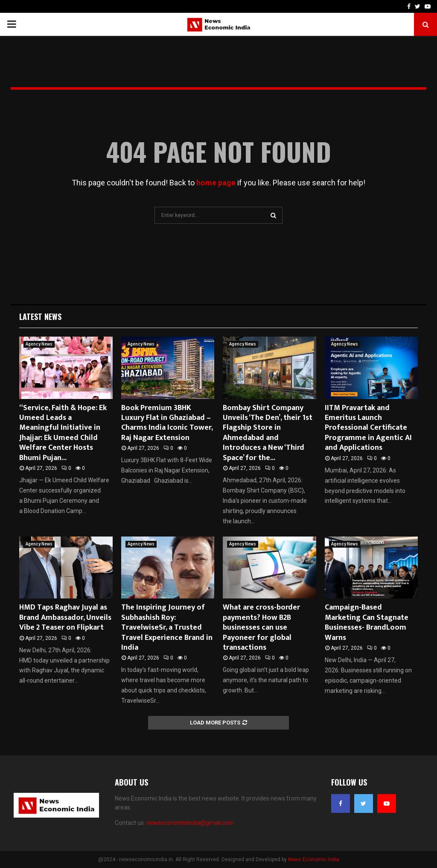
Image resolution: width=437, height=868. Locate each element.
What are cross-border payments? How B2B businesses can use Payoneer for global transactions (261, 628)
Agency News (39, 344)
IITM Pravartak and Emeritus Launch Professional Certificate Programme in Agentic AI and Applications (368, 428)
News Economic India (314, 859)
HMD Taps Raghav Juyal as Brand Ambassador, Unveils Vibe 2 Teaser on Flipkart (65, 617)
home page (216, 183)
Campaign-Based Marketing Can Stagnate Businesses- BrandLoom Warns (367, 622)
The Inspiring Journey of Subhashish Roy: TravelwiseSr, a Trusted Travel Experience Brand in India (167, 628)
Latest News (40, 317)
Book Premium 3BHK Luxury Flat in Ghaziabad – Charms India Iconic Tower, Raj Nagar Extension (167, 423)
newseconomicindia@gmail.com (190, 823)
